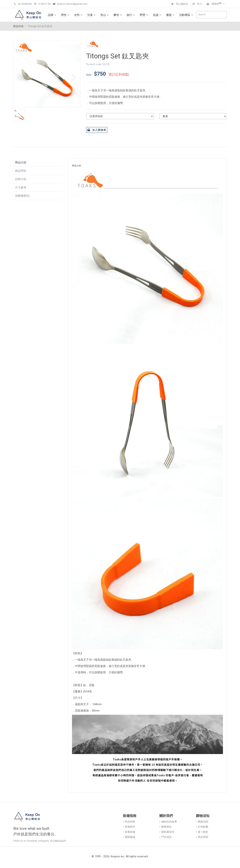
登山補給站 (180, 4)
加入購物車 (97, 130)
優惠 (171, 15)
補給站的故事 (168, 822)
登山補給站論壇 (58, 841)
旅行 (131, 15)
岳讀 (157, 15)
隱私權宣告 (167, 832)
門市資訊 (166, 837)
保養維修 (129, 832)
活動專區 (187, 15)
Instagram (43, 841)
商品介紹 (21, 162)
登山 (105, 15)
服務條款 (166, 827)
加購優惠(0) (22, 196)
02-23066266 (23, 4)
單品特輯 (129, 822)
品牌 (52, 15)
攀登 (118, 15)
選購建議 (129, 837)
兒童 (92, 15)
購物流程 (202, 822)
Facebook (32, 841)
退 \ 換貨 (202, 832)
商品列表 (18, 26)
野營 (144, 15)
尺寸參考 (21, 188)
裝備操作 (129, 827)
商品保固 (202, 837)
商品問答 (21, 171)
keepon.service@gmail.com (70, 4)
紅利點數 (202, 827)
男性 (66, 15)
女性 (79, 15)
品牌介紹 (21, 179)
